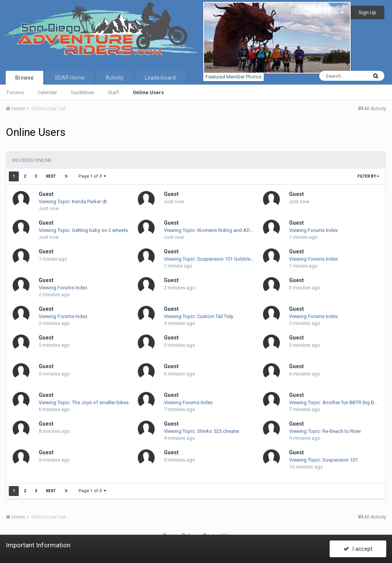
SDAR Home (70, 78)
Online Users (148, 92)
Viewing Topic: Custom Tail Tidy (198, 316)
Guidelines (82, 92)
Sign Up (367, 12)
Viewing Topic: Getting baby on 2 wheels (83, 230)
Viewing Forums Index (313, 230)
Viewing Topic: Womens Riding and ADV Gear (214, 230)
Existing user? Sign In (318, 13)
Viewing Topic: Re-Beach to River (325, 431)
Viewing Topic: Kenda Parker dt (73, 202)
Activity (115, 78)
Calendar (47, 92)
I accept (358, 549)
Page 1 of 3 (92, 176)
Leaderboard (160, 78)
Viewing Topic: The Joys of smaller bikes (84, 402)
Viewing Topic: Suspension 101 (323, 460)
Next (51, 176)
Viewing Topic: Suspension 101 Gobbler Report (216, 259)
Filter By (368, 176)
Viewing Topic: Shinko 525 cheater (202, 431)
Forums (15, 92)
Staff (114, 92)
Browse (24, 78)
